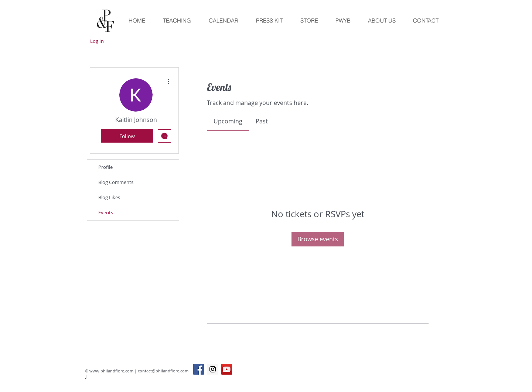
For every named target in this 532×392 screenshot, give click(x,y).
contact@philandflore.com (163, 371)
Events (106, 212)
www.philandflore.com (111, 371)
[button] (309, 21)
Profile (105, 167)
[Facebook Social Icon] (199, 369)
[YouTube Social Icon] (227, 369)
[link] (228, 121)
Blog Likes (109, 197)
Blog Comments (116, 182)
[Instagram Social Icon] (213, 369)
